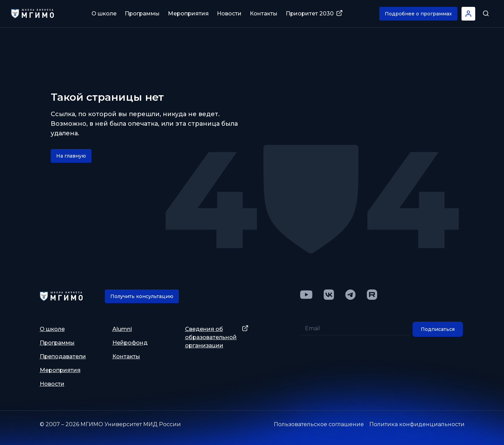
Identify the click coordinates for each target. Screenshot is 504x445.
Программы (142, 14)
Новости (229, 14)
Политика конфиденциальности (417, 424)
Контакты (264, 14)
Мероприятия (188, 14)
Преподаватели (63, 356)
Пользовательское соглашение (319, 424)
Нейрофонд (130, 343)
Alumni (122, 329)
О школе (104, 14)
